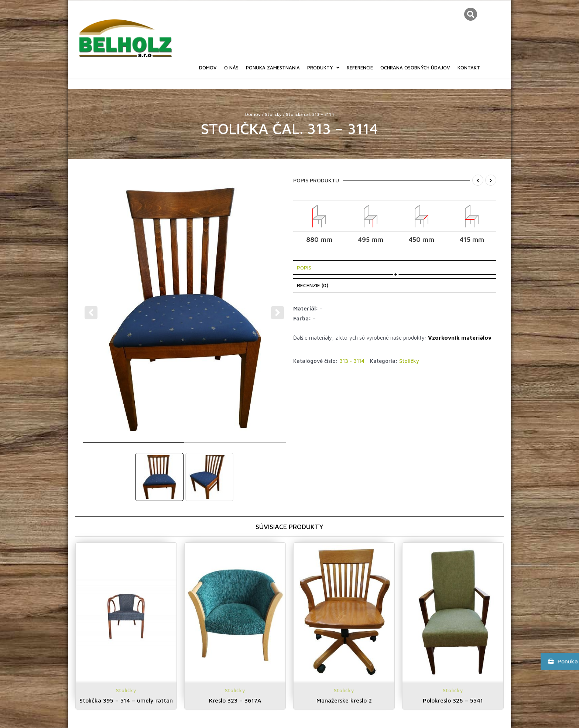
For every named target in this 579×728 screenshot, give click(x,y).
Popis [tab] (304, 267)
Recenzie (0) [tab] (313, 285)
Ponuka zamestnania (273, 68)
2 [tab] (235, 446)
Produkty (323, 68)
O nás (231, 68)
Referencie (360, 68)
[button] (471, 14)
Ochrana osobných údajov (415, 68)
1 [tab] (133, 446)
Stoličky (273, 114)
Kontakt (469, 68)
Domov (208, 68)
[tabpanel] (185, 308)
